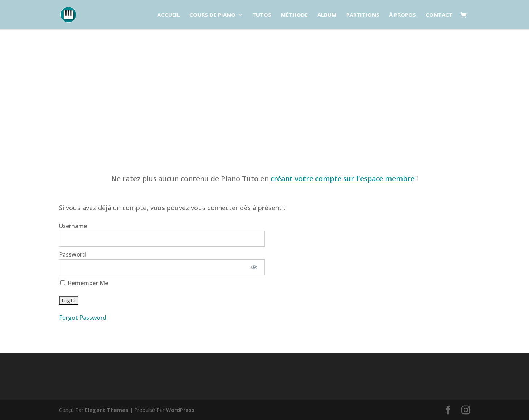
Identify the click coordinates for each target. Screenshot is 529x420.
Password (72, 254)
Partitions (363, 15)
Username (73, 226)
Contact (439, 15)
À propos (403, 15)
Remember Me (84, 283)
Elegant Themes (107, 410)
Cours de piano (212, 15)
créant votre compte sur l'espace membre (343, 179)
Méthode (294, 15)
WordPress (180, 410)
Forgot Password (83, 318)
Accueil (169, 15)
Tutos (262, 15)
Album (327, 15)
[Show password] (254, 267)
